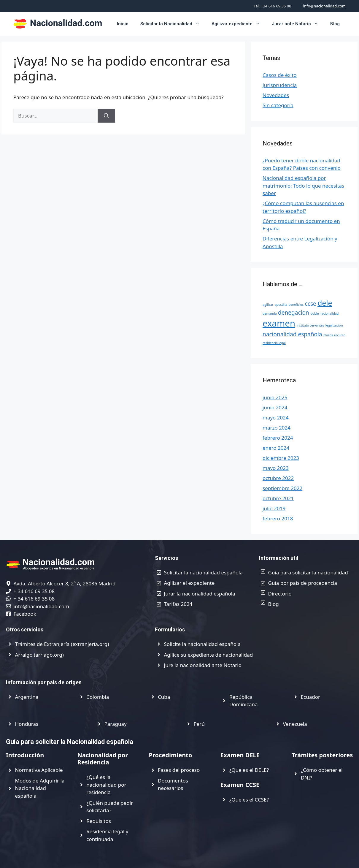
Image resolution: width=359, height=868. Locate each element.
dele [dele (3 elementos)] (325, 303)
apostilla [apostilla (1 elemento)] (281, 305)
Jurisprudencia (280, 85)
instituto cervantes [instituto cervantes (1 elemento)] (310, 325)
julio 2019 (274, 508)
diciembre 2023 (281, 458)
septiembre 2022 (282, 488)
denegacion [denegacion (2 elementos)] (294, 313)
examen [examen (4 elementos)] (279, 323)
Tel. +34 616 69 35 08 (273, 6)
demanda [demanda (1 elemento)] (270, 313)
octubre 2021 (278, 498)
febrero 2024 (278, 438)
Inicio (123, 24)
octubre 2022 (278, 478)
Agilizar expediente (239, 24)
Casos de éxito (280, 75)
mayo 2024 (276, 418)
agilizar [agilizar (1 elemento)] (268, 305)
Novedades (276, 95)
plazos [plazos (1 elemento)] (328, 335)
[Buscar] (106, 116)
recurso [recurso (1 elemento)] (340, 335)
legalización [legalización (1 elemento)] (334, 325)
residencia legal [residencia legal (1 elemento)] (274, 343)
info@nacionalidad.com (324, 6)
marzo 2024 (277, 428)
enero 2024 (276, 448)
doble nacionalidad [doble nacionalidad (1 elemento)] (324, 313)
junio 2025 (275, 397)
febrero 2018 (278, 518)
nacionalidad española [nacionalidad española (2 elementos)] (292, 334)
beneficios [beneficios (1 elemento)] (296, 305)
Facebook (25, 614)
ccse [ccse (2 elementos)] (311, 304)
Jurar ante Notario (298, 24)
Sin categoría (278, 105)
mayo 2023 (276, 468)
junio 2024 (275, 407)
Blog (335, 24)
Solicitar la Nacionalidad (173, 24)
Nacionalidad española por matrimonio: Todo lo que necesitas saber (303, 186)
